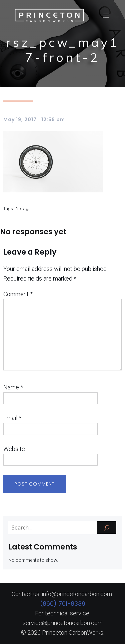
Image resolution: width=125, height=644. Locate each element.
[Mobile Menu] (106, 16)
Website (14, 449)
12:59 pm (53, 119)
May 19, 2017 (20, 119)
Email (12, 418)
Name (13, 387)
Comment (18, 294)
